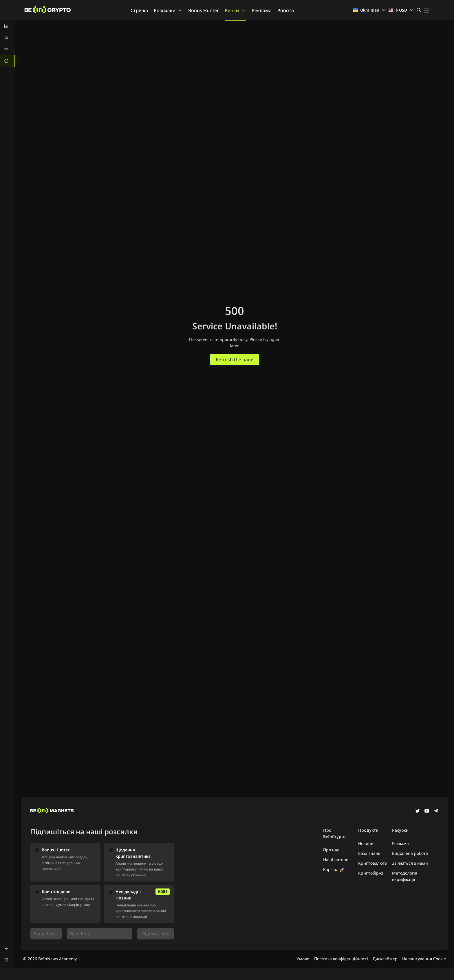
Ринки (235, 10)
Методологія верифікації (405, 876)
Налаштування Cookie (424, 959)
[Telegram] (436, 811)
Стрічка (139, 10)
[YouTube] (427, 811)
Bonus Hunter (204, 10)
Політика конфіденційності (341, 959)
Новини (366, 843)
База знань (369, 853)
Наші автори (336, 860)
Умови (303, 959)
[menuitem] (8, 26)
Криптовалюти (373, 863)
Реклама (262, 10)
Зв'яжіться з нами (410, 863)
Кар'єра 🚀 (334, 869)
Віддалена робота (410, 853)
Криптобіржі (371, 873)
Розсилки (168, 10)
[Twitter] (418, 811)
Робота (286, 10)
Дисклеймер (385, 959)
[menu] (8, 43)
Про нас (331, 850)
